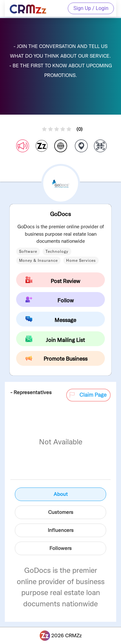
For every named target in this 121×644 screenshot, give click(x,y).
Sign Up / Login (91, 8)
